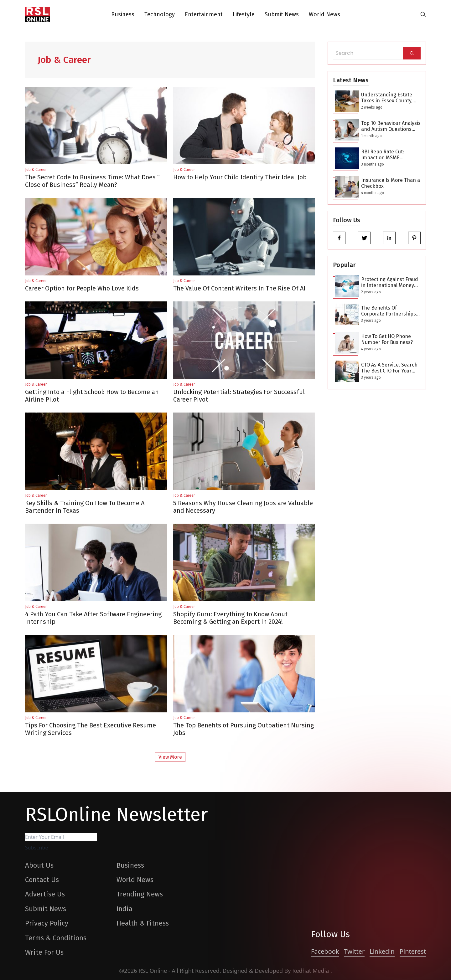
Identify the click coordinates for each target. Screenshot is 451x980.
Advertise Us (45, 894)
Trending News (140, 894)
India (124, 909)
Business (123, 14)
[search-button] (423, 14)
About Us (39, 865)
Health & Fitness (143, 923)
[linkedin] (389, 238)
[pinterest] (414, 238)
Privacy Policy (47, 923)
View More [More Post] (170, 757)
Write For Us (44, 952)
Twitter (355, 951)
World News (324, 14)
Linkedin (382, 951)
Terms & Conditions (56, 938)
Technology (160, 14)
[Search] (412, 53)
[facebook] (339, 238)
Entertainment (204, 14)
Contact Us (42, 880)
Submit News (282, 14)
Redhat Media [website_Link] (311, 971)
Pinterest (413, 951)
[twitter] (364, 238)
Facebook (325, 951)
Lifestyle (244, 14)
